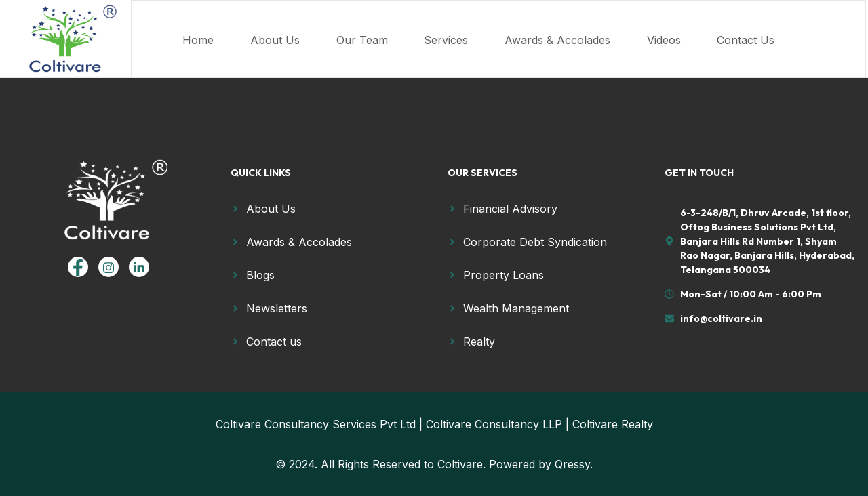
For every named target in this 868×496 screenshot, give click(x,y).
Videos (730, 37)
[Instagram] (108, 267)
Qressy (572, 464)
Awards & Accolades (609, 37)
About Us (283, 37)
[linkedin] (139, 267)
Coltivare (460, 464)
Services (483, 37)
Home (192, 37)
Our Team (384, 37)
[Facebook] (78, 267)
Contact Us (205, 53)
